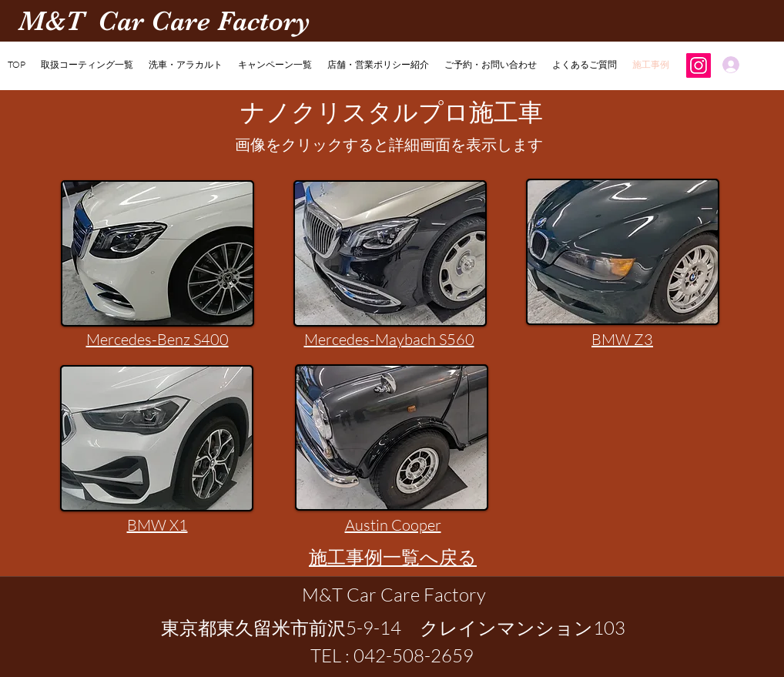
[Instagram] (699, 65)
